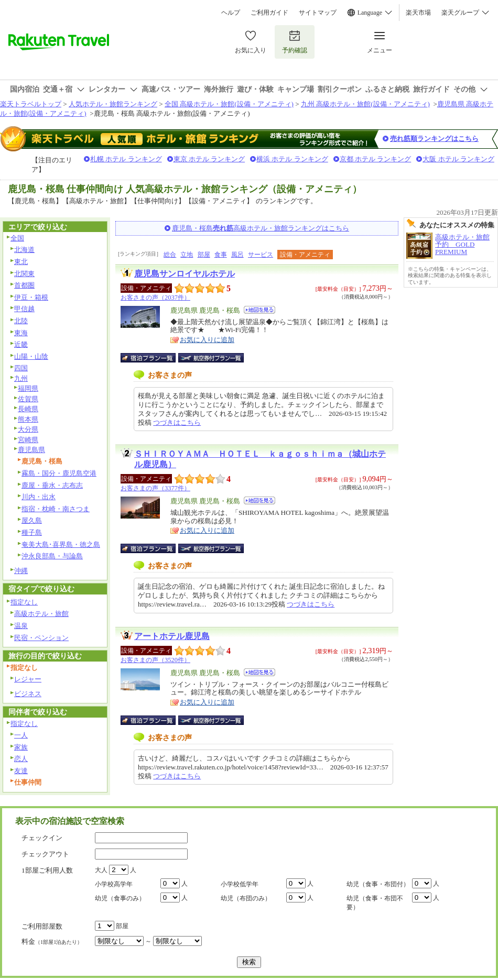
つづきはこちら (177, 422)
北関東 (24, 274)
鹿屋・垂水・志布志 (52, 485)
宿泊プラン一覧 (153, 358)
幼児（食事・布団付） (378, 884)
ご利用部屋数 (42, 926)
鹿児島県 (31, 450)
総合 (170, 255)
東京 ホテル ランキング (209, 159)
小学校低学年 (240, 884)
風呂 (237, 255)
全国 (17, 238)
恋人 (21, 759)
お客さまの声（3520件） (155, 660)
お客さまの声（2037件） (155, 298)
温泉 (21, 626)
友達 (21, 771)
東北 (21, 262)
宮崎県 (28, 440)
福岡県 (28, 388)
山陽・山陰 (31, 356)
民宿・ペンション (41, 638)
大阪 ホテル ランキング (458, 159)
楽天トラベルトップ (31, 104)
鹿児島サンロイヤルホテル (185, 274)
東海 (21, 333)
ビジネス (28, 694)
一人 (21, 735)
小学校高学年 (114, 884)
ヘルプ (231, 13)
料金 (52, 942)
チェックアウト (45, 854)
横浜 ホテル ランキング (292, 159)
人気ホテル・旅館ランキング (113, 104)
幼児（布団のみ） (246, 898)
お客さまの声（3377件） (155, 488)
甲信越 (24, 309)
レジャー (28, 679)
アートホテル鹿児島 (172, 636)
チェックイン (42, 838)
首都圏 (24, 285)
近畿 (21, 344)
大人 (101, 870)
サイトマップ (318, 13)
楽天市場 (418, 13)
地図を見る (259, 310)
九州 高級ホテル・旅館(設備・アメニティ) (365, 104)
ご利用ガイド (269, 13)
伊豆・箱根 (31, 297)
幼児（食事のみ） (120, 898)
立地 (187, 255)
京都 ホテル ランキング (376, 159)
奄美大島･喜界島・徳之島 (61, 544)
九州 (21, 378)
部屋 (204, 255)
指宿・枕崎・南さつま (56, 509)
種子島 (32, 532)
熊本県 (28, 419)
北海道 (24, 250)
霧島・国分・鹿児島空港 (59, 473)
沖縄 (21, 571)
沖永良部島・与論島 (52, 556)
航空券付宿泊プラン (211, 358)
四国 (21, 368)
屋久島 (32, 520)
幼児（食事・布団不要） (375, 903)
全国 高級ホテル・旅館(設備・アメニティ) (229, 104)
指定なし (24, 602)
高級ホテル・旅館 (41, 614)
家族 (21, 747)
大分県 (28, 429)
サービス (261, 255)
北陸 (21, 321)
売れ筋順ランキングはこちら (434, 139)
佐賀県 (28, 399)
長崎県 (28, 409)
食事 (221, 255)
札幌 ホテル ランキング (126, 159)
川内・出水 (39, 497)
